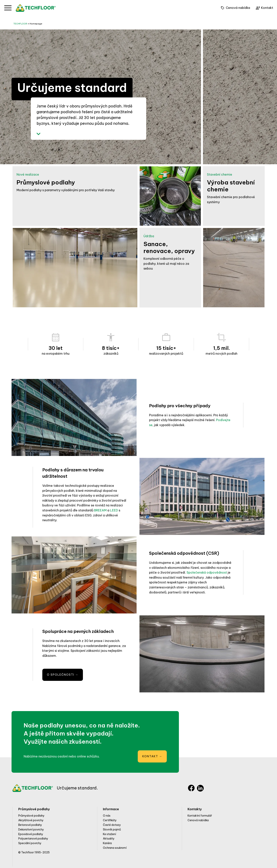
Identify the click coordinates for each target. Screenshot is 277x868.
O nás (107, 816)
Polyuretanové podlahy (33, 839)
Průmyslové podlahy (31, 816)
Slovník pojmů (112, 829)
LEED (114, 510)
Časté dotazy (112, 825)
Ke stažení (109, 834)
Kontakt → (152, 756)
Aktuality (109, 839)
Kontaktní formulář (200, 816)
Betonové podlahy (30, 825)
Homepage (36, 24)
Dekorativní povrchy (31, 829)
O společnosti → (63, 675)
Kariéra (107, 843)
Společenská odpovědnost (207, 572)
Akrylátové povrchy (31, 820)
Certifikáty (110, 820)
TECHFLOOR (20, 24)
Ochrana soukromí (115, 848)
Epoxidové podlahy (31, 834)
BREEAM (100, 510)
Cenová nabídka (198, 820)
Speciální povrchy (30, 843)
